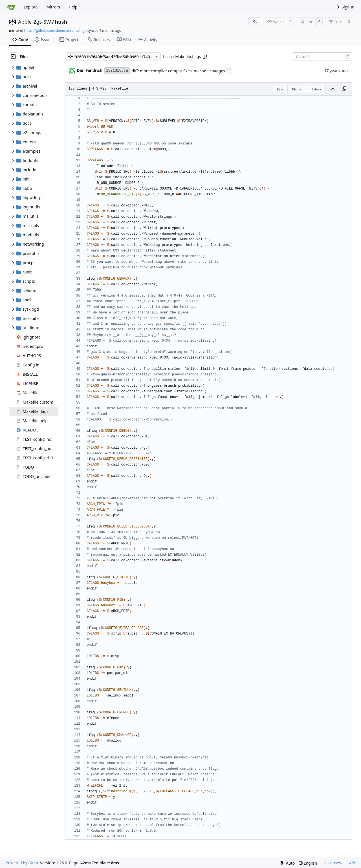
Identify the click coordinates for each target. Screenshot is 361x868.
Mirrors (53, 7)
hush (61, 22)
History (316, 89)
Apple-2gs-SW (35, 22)
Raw (280, 89)
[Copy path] (205, 57)
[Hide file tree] (13, 57)
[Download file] (333, 89)
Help (73, 7)
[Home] (11, 7)
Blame (297, 89)
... (230, 70)
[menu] (287, 863)
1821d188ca (117, 71)
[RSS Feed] (255, 22)
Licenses (333, 863)
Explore (31, 7)
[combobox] (322, 57)
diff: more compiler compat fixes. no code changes (178, 71)
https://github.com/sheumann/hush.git (55, 31)
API (352, 863)
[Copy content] (344, 89)
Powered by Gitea (22, 863)
